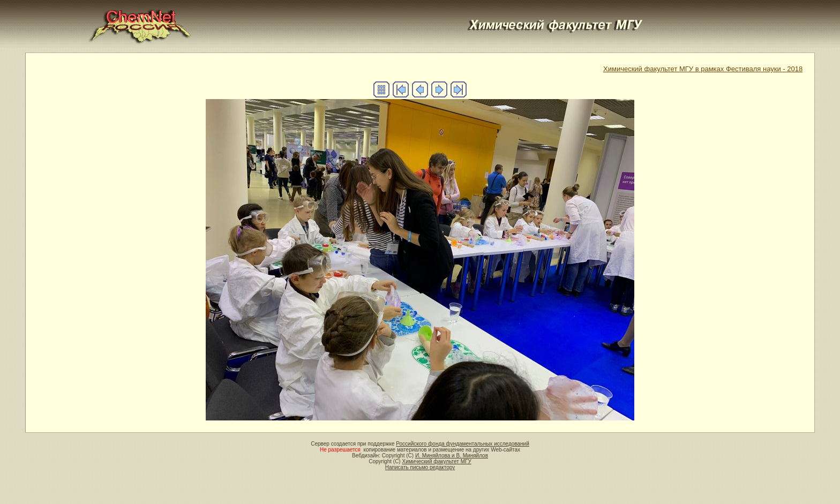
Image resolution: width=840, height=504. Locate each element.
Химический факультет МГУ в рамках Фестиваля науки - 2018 (703, 69)
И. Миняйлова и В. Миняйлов (452, 456)
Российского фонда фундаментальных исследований (462, 444)
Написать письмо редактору (420, 467)
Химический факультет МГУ (436, 461)
